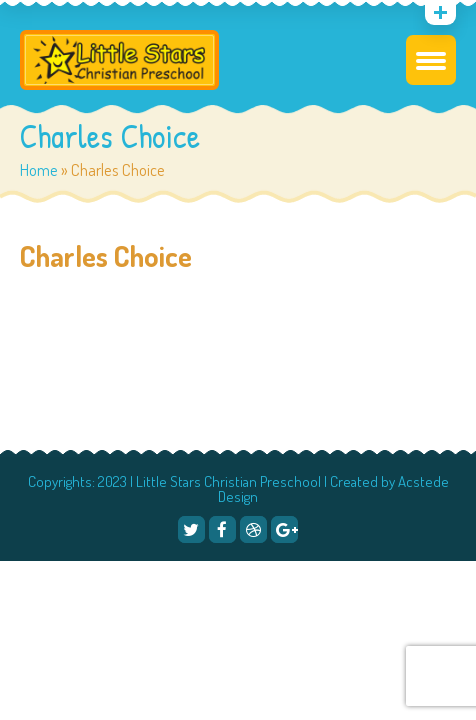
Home (39, 169)
